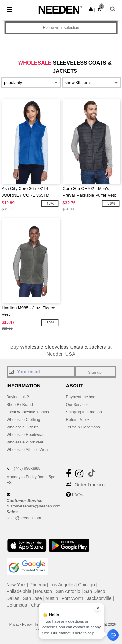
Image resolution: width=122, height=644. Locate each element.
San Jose (32, 598)
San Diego (95, 591)
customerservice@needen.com (34, 506)
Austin (52, 598)
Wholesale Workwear (25, 442)
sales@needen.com (24, 518)
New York (16, 585)
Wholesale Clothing (23, 420)
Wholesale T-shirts (22, 427)
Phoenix (38, 585)
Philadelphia (19, 591)
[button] (91, 9)
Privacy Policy (20, 624)
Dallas (13, 598)
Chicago (86, 585)
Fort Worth (73, 598)
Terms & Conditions (83, 427)
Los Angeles (62, 585)
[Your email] (41, 372)
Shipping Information (84, 412)
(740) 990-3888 (27, 468)
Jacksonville (99, 598)
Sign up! (96, 372)
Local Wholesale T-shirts (28, 412)
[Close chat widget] (98, 608)
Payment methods (82, 397)
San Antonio (68, 591)
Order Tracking (90, 485)
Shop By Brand (20, 405)
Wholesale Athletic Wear (28, 450)
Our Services (77, 405)
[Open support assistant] (113, 635)
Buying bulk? (18, 397)
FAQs (77, 495)
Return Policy (78, 420)
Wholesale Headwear (25, 435)
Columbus (17, 605)
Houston (44, 591)
